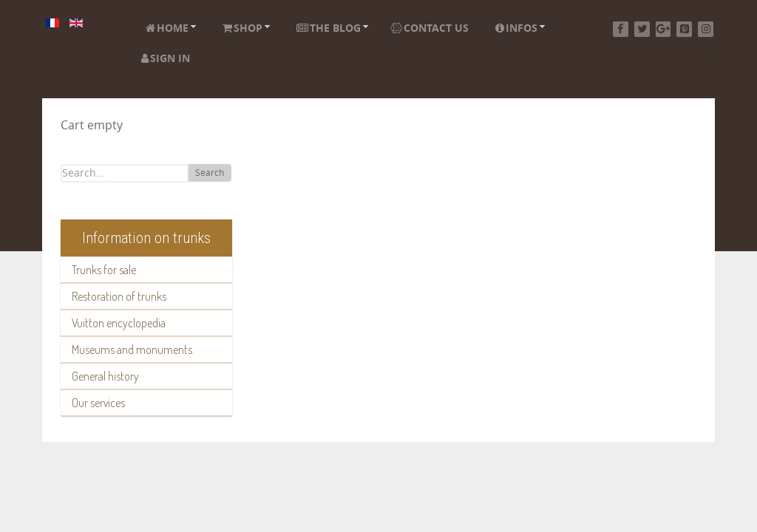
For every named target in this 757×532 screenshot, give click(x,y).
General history (105, 376)
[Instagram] (706, 29)
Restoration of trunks (119, 296)
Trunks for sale (104, 270)
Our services (98, 403)
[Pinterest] (684, 29)
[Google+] (663, 29)
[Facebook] (621, 29)
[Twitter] (642, 29)
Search (210, 173)
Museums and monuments (132, 349)
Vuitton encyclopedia (119, 323)
